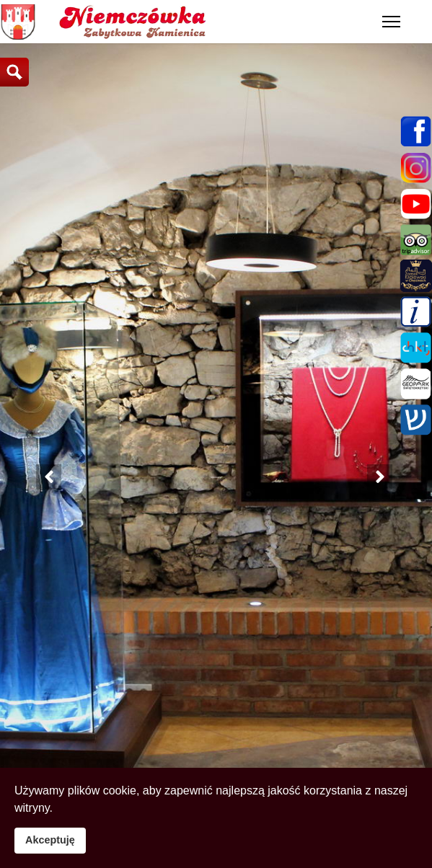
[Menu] (391, 22)
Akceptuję (50, 840)
